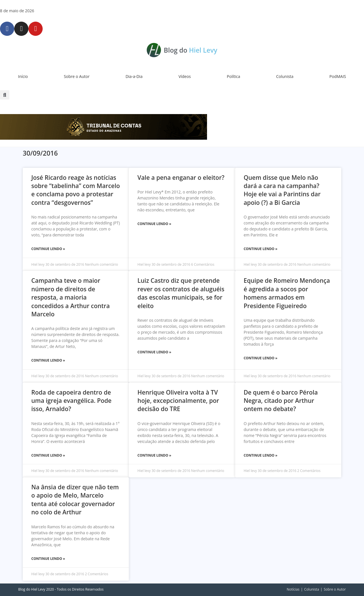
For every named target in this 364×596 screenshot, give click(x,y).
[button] (5, 95)
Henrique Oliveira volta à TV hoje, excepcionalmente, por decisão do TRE (178, 401)
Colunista (285, 76)
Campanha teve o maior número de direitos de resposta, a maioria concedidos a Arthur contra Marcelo (71, 297)
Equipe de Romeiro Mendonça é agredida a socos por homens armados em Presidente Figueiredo (287, 293)
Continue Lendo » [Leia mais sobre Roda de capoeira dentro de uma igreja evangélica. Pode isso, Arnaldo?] (48, 455)
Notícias (293, 589)
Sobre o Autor (77, 76)
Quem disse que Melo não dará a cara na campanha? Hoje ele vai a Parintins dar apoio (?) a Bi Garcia (282, 190)
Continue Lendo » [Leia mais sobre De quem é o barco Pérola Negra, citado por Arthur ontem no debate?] (261, 455)
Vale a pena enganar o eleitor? (181, 178)
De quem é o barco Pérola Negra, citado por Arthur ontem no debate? (281, 401)
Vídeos (185, 76)
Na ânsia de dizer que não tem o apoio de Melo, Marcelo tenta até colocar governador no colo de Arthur (75, 500)
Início (23, 76)
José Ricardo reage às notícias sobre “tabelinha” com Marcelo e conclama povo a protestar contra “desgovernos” (76, 190)
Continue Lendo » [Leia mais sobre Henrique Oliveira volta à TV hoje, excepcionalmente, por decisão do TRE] (154, 455)
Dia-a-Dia (134, 76)
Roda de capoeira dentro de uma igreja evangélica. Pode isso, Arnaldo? (71, 401)
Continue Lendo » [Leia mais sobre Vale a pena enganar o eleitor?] (154, 224)
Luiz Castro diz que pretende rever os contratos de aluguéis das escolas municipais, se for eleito (181, 293)
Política (234, 76)
